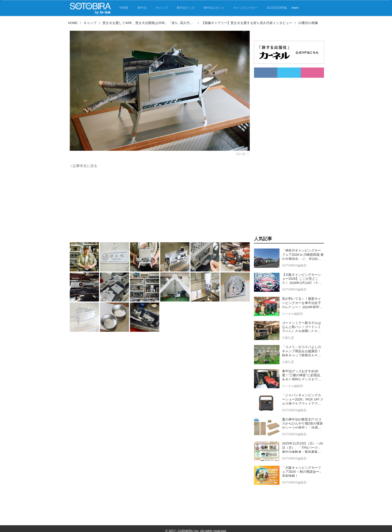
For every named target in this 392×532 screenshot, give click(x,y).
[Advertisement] (158, 206)
